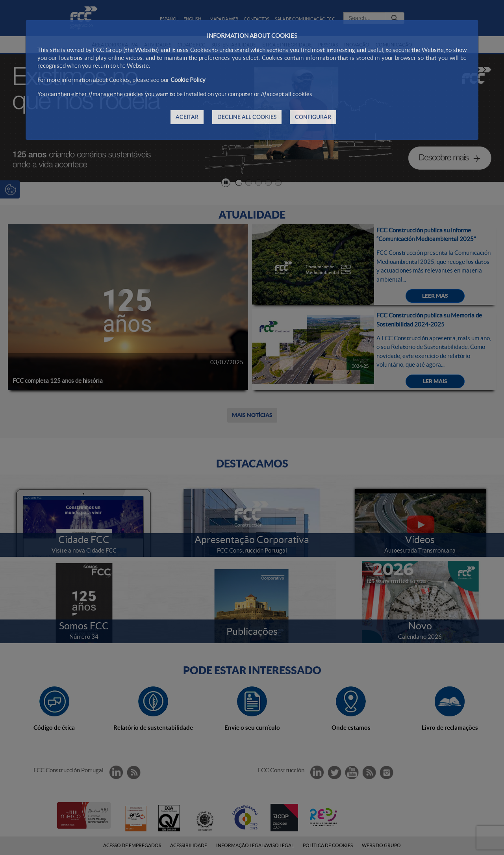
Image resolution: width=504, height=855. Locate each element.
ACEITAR (187, 117)
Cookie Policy (188, 80)
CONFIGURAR (313, 117)
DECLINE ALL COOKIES (247, 117)
